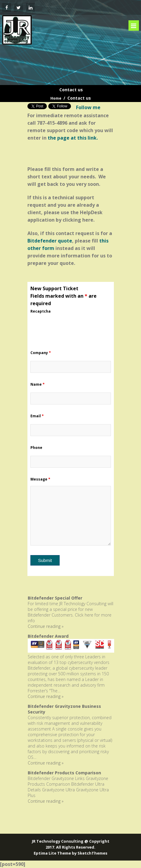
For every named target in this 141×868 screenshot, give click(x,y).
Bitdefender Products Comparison (64, 773)
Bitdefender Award (48, 636)
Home (56, 98)
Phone (36, 448)
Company (41, 353)
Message (40, 479)
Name (38, 384)
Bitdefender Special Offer (55, 598)
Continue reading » (46, 626)
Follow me (88, 107)
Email (37, 416)
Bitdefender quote (50, 241)
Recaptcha (41, 311)
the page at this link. (73, 138)
